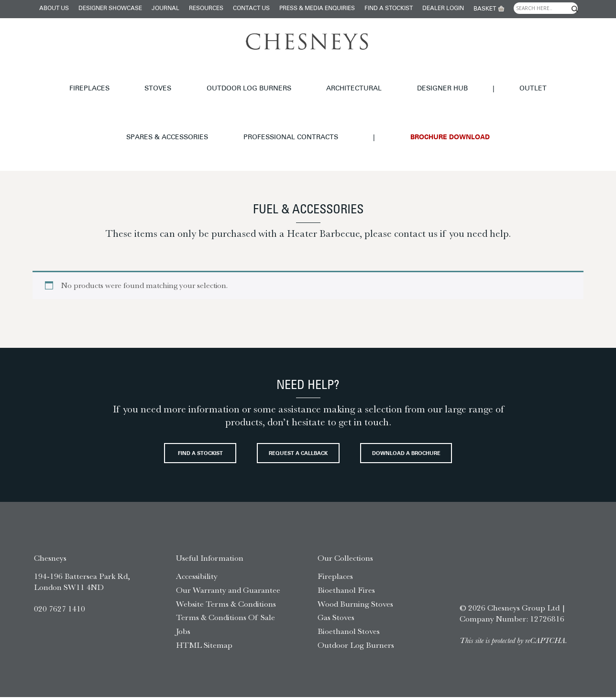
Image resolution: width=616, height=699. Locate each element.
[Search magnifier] (575, 9)
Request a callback (370, 419)
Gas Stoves (336, 620)
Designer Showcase (110, 9)
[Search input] (546, 8)
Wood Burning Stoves (355, 606)
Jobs (183, 633)
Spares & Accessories (440, 79)
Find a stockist (389, 9)
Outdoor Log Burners (148, 79)
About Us (54, 9)
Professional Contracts (544, 79)
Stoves (77, 79)
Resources (206, 9)
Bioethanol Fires (346, 592)
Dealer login (443, 9)
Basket (485, 9)
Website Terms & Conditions (226, 606)
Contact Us (251, 9)
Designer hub (300, 79)
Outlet (371, 79)
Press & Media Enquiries (317, 9)
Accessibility (197, 578)
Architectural (232, 79)
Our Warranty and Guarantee (228, 592)
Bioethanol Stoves (349, 633)
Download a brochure (308, 453)
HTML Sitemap (204, 647)
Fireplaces (28, 79)
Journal (165, 9)
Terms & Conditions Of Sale (225, 620)
